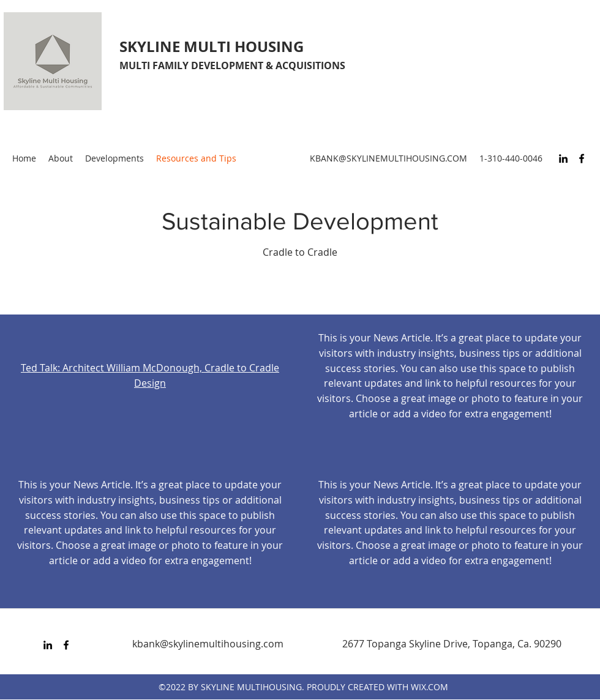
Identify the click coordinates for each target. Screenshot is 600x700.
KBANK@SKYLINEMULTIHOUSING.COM (388, 158)
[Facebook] (582, 158)
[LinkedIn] (563, 158)
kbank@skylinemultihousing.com (208, 644)
